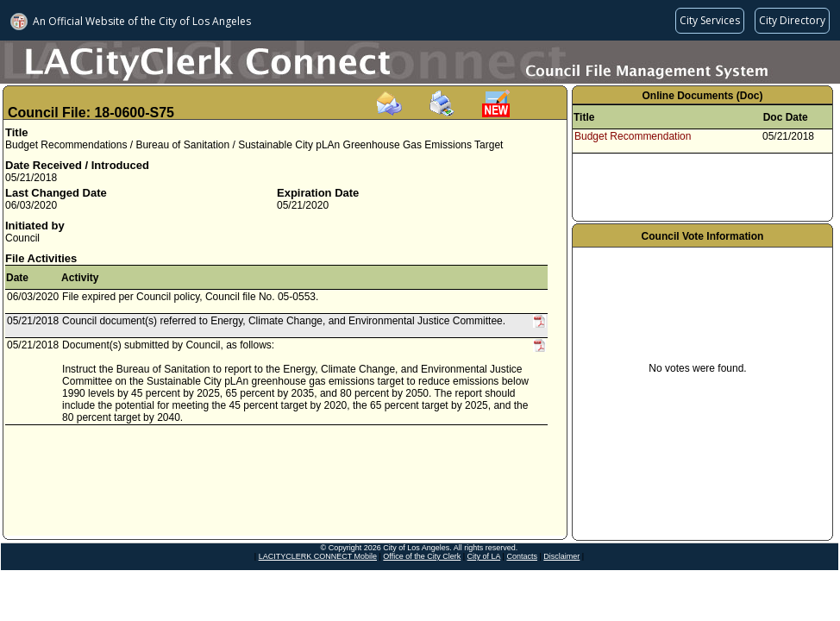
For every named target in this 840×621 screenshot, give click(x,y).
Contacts (522, 556)
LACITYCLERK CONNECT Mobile (318, 556)
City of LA (484, 556)
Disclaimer (561, 556)
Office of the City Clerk (422, 556)
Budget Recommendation (633, 136)
